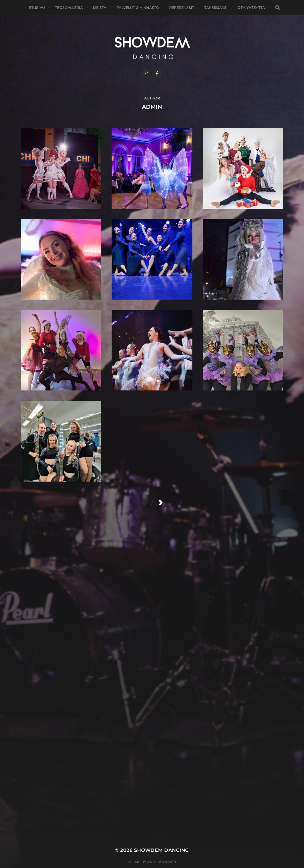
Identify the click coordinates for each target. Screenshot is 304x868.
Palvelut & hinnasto (138, 8)
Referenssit (182, 8)
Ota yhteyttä (251, 8)
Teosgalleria (69, 8)
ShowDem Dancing (162, 850)
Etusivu (37, 8)
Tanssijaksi (216, 8)
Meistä (100, 8)
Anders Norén (162, 862)
